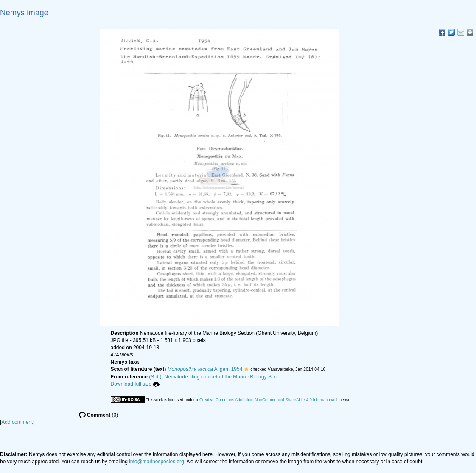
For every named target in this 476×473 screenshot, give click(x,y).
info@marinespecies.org (157, 462)
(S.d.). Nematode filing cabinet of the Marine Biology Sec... (215, 377)
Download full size (135, 384)
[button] (246, 369)
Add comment (17, 422)
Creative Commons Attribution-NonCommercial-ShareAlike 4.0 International (267, 399)
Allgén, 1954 (205, 369)
